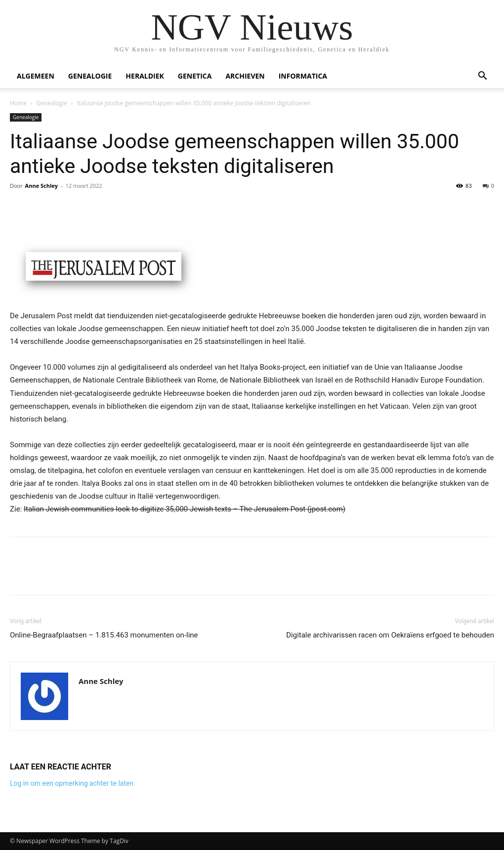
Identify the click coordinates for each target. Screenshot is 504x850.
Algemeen (36, 76)
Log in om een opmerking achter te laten (72, 783)
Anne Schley (42, 186)
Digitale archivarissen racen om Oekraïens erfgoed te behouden (390, 635)
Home (18, 103)
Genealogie (90, 76)
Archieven (245, 76)
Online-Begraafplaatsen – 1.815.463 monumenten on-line (104, 635)
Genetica (195, 76)
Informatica (303, 76)
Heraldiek (145, 76)
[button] (482, 77)
